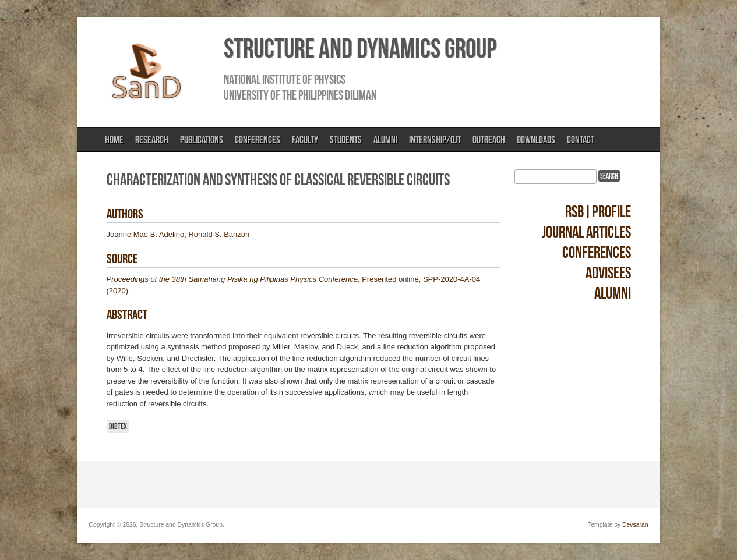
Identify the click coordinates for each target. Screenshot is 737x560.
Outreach (489, 140)
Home (114, 140)
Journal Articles (586, 232)
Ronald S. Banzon (219, 234)
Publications (202, 140)
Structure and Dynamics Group (360, 48)
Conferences (258, 140)
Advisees (608, 273)
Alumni (385, 140)
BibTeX (118, 426)
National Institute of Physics (285, 79)
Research (152, 140)
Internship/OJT (435, 140)
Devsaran (635, 525)
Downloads (536, 140)
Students (346, 140)
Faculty (305, 140)
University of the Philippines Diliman (300, 95)
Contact (581, 140)
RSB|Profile (598, 212)
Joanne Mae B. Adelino (146, 234)
